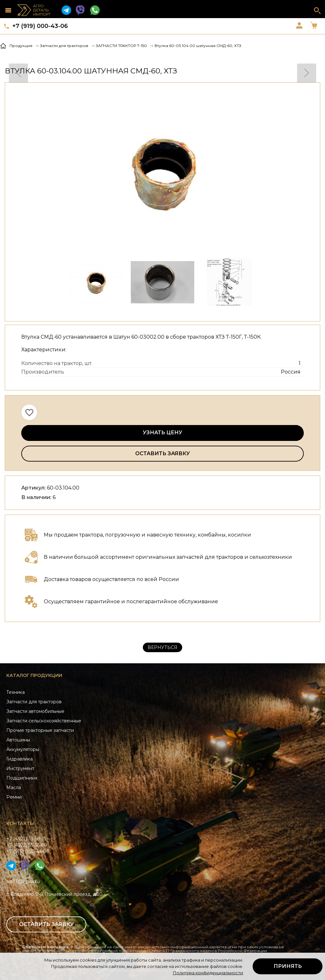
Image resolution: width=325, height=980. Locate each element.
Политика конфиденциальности (208, 973)
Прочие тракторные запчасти (40, 730)
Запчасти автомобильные (35, 711)
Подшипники (22, 778)
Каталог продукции (34, 675)
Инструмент (20, 768)
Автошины (18, 740)
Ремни (14, 797)
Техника (16, 692)
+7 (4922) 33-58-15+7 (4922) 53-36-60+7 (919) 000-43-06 (28, 845)
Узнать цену (162, 433)
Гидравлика (20, 759)
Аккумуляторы (23, 749)
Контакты (20, 823)
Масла (14, 787)
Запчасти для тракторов (34, 702)
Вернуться (162, 647)
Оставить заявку (162, 453)
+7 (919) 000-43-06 (40, 26)
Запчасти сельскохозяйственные (44, 721)
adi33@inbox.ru (23, 882)
